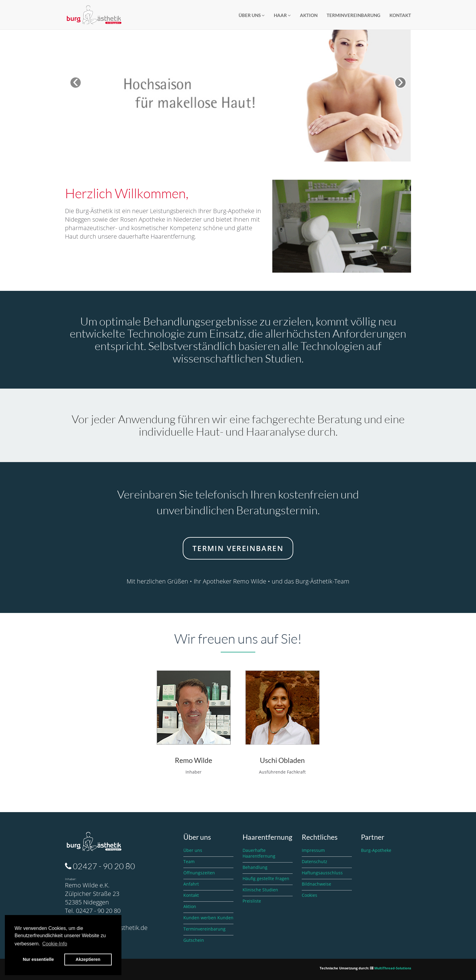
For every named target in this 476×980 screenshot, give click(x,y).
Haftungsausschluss (322, 873)
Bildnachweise (316, 884)
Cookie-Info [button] (55, 944)
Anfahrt (191, 884)
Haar (282, 15)
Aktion (309, 15)
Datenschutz (314, 861)
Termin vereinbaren (238, 548)
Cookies (309, 895)
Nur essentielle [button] (38, 959)
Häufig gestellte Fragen (266, 878)
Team (189, 861)
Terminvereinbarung (354, 15)
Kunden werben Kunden (208, 918)
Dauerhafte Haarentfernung (259, 853)
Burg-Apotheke (376, 850)
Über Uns (252, 15)
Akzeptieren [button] (88, 959)
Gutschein (194, 940)
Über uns (193, 850)
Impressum (313, 850)
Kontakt (400, 15)
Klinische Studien (260, 890)
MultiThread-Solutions (393, 968)
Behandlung (255, 867)
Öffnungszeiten (199, 873)
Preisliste (252, 901)
